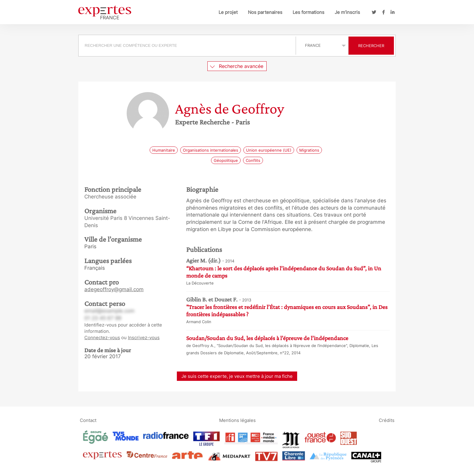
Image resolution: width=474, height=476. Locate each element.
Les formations (308, 12)
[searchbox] (187, 46)
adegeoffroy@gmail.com (114, 289)
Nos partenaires (265, 12)
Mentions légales (237, 420)
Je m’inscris (347, 12)
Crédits (387, 420)
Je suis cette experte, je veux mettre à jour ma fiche (237, 376)
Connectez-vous (102, 338)
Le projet (228, 12)
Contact (88, 420)
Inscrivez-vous (144, 338)
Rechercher (371, 46)
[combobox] (188, 46)
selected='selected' (322, 45)
